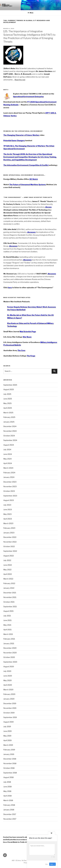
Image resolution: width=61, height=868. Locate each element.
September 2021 (10, 607)
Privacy (26, 863)
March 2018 (8, 800)
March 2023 (8, 523)
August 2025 (9, 389)
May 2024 (7, 459)
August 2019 (8, 722)
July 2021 (7, 616)
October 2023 (9, 491)
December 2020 (10, 648)
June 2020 (8, 676)
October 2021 (9, 602)
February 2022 (9, 583)
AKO (13, 860)
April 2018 (7, 796)
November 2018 (10, 763)
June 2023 (8, 510)
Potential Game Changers (14, 141)
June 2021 (7, 620)
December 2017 (10, 814)
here (10, 288)
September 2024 (10, 440)
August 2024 (9, 445)
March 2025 (8, 413)
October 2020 (9, 657)
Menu (30, 13)
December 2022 (10, 537)
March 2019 (8, 745)
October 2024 (9, 436)
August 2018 (8, 777)
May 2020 (7, 680)
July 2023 (7, 505)
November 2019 (10, 708)
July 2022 (7, 560)
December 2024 (10, 426)
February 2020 (9, 694)
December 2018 (10, 759)
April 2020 (8, 685)
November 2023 (10, 486)
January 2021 (9, 643)
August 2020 (9, 667)
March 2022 (8, 579)
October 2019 (9, 713)
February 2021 (9, 639)
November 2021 (10, 597)
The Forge (31, 356)
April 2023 (8, 519)
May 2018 (7, 791)
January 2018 (9, 810)
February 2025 (9, 417)
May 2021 (7, 625)
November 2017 (10, 819)
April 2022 (8, 574)
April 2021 (7, 630)
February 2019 (9, 750)
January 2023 (9, 533)
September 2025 (10, 385)
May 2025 (7, 403)
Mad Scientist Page (28, 332)
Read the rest (20, 80)
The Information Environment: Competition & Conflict (26, 165)
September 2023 (10, 496)
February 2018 (9, 805)
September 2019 (10, 717)
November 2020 (10, 653)
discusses (31, 232)
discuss (48, 207)
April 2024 (8, 463)
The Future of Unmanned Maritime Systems (28, 185)
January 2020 (9, 699)
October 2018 (9, 768)
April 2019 (7, 740)
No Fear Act (25, 860)
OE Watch (34, 179)
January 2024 (9, 477)
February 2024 (9, 473)
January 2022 (9, 588)
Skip (47, 864)
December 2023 (10, 482)
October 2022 (9, 546)
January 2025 (9, 422)
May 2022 (7, 570)
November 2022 (10, 542)
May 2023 (7, 514)
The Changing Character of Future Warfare (21, 135)
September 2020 (10, 662)
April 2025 (8, 408)
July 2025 (7, 394)
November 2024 (10, 431)
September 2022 (10, 551)
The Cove (21, 350)
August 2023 (9, 500)
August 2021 (8, 611)
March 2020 (8, 690)
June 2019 (7, 731)
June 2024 (8, 454)
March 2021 (8, 634)
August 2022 (9, 556)
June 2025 (8, 399)
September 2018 (10, 773)
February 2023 (9, 528)
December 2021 (10, 593)
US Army (18, 860)
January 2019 (9, 754)
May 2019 (7, 736)
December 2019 (10, 703)
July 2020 (7, 671)
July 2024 (7, 450)
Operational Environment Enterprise (28, 97)
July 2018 (7, 782)
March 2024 (8, 468)
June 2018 (7, 787)
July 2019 (7, 727)
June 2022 (8, 565)
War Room (27, 337)
